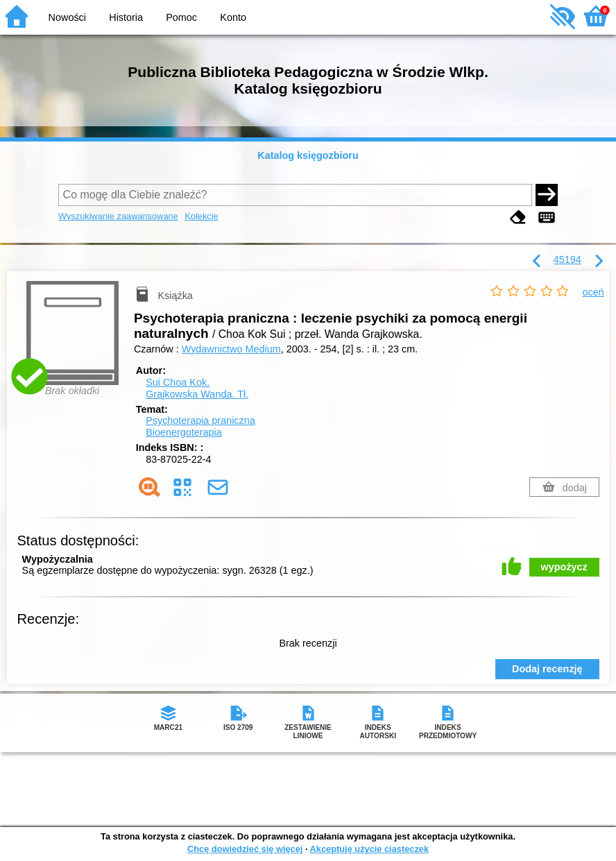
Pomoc (181, 17)
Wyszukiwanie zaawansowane (118, 216)
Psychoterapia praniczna (200, 420)
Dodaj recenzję (547, 669)
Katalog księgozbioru (308, 155)
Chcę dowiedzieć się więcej (245, 849)
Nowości (67, 17)
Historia (126, 17)
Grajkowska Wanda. (197, 394)
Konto (233, 17)
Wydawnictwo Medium (231, 349)
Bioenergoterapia (184, 432)
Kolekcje (201, 216)
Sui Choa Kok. (178, 382)
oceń (593, 292)
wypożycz (564, 567)
